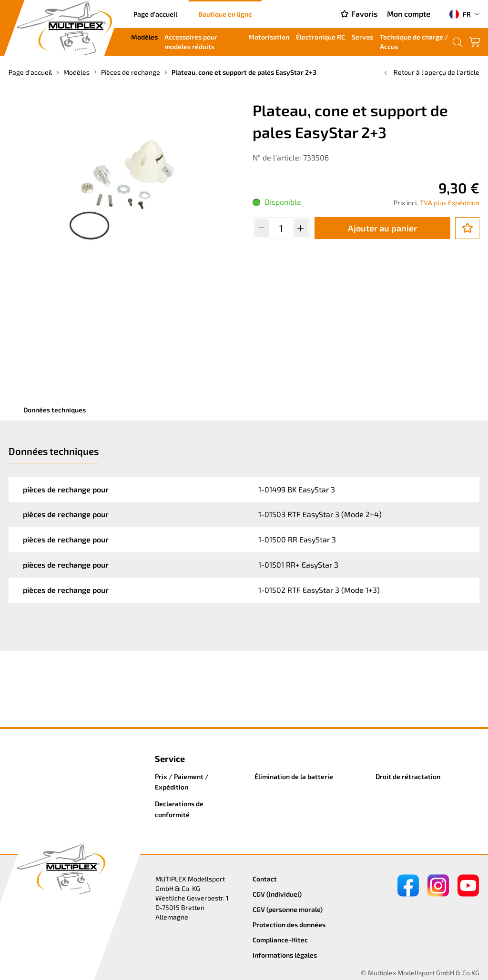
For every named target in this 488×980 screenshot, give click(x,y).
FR (460, 14)
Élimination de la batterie (294, 776)
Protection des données (289, 925)
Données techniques (55, 410)
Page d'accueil (155, 14)
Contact (265, 879)
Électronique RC (320, 37)
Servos (362, 37)
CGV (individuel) (277, 894)
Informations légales (285, 955)
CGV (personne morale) (288, 909)
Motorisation (269, 37)
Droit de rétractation (408, 776)
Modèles (144, 37)
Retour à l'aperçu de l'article (431, 72)
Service (170, 759)
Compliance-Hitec (280, 940)
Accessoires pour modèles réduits (191, 42)
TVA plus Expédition (450, 203)
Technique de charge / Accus (414, 42)
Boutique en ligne (225, 14)
